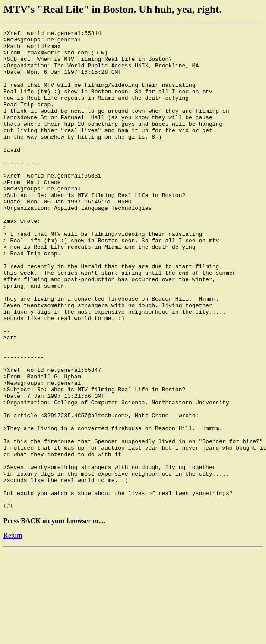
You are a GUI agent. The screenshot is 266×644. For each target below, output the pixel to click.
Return (13, 629)
